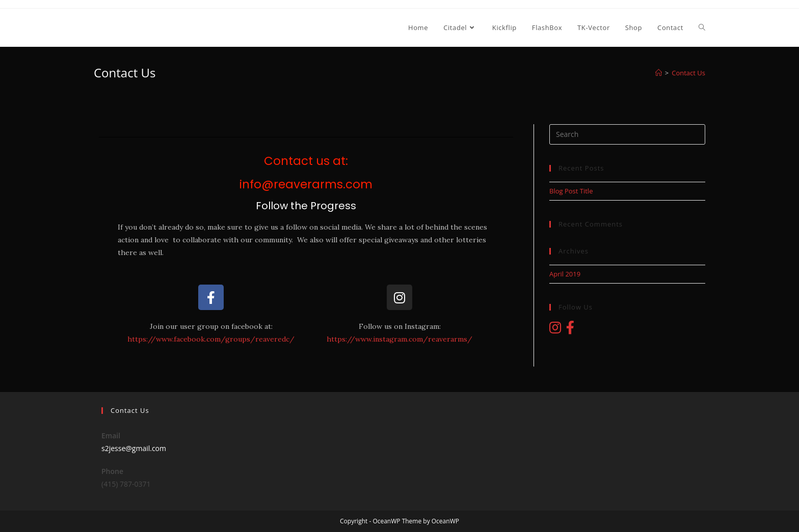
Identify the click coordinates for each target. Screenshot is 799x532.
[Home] (659, 73)
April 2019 (565, 274)
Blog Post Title (571, 191)
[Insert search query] (627, 134)
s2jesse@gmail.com (134, 448)
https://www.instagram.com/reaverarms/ (400, 339)
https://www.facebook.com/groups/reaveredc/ (211, 339)
